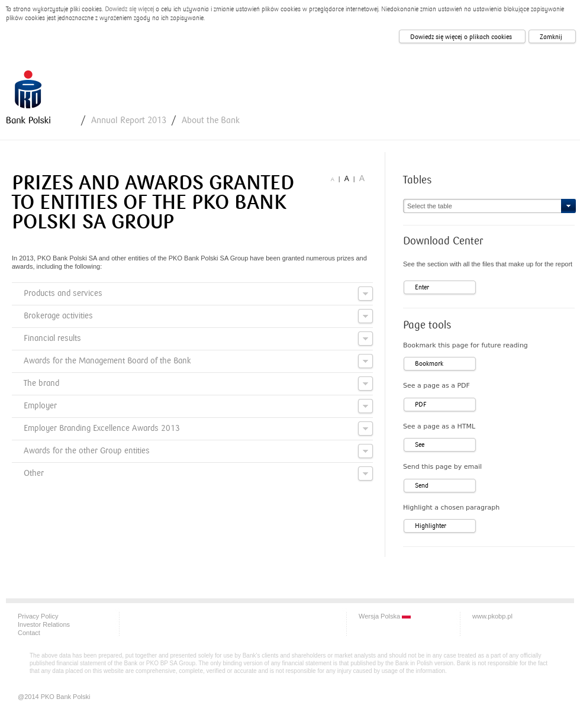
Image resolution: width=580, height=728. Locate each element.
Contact (29, 633)
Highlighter (431, 526)
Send (422, 486)
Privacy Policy (38, 616)
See (420, 445)
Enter (422, 287)
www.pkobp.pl (492, 616)
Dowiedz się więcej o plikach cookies (461, 37)
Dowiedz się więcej (129, 9)
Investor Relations (44, 624)
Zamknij (551, 37)
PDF (420, 405)
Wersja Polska (385, 616)
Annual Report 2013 (129, 120)
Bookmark (429, 364)
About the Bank (211, 120)
